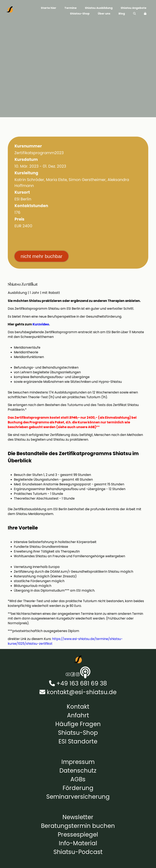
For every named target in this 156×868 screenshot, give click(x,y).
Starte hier (49, 8)
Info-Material (78, 843)
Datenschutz (78, 771)
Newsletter (78, 817)
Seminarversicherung (78, 797)
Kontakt (78, 707)
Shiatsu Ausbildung (99, 8)
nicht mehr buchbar (42, 256)
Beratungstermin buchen (78, 826)
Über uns (104, 14)
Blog (122, 14)
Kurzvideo (41, 324)
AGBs (78, 779)
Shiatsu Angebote (134, 8)
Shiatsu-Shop (80, 14)
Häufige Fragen (78, 724)
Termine (71, 8)
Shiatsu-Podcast (78, 852)
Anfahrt (78, 715)
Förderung (78, 788)
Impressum (78, 762)
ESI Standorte (78, 741)
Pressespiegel (78, 834)
